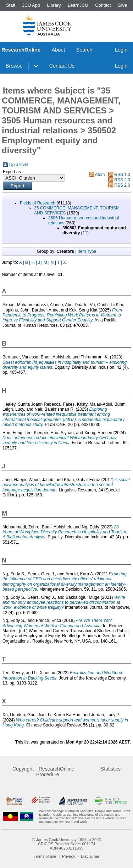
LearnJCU (78, 5)
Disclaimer (90, 856)
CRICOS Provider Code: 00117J (66, 844)
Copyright (23, 769)
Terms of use (45, 856)
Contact (103, 5)
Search (84, 50)
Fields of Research (38, 203)
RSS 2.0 (122, 180)
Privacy (69, 856)
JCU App (31, 5)
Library (54, 5)
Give (122, 5)
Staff (11, 5)
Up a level (19, 165)
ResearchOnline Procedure (55, 772)
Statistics (111, 769)
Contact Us (62, 66)
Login (121, 50)
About (59, 50)
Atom (100, 175)
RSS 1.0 (122, 175)
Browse (14, 66)
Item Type (87, 251)
